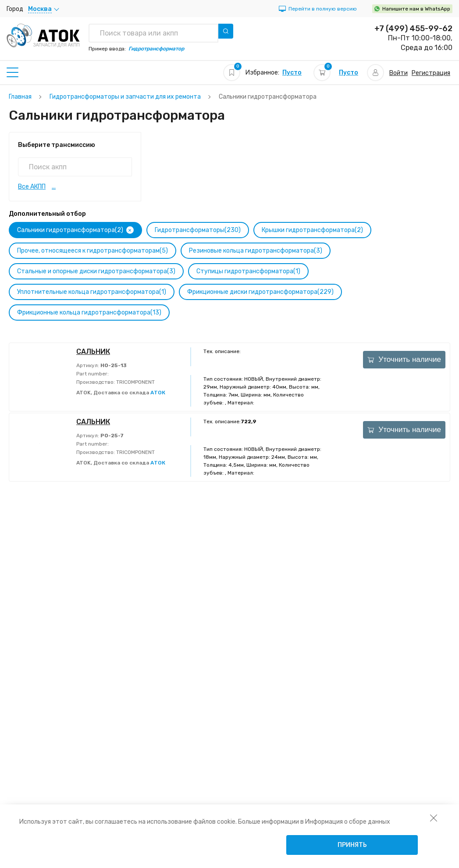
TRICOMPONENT (135, 382)
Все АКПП (32, 187)
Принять (352, 845)
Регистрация (431, 73)
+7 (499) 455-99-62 (413, 29)
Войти (399, 73)
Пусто (292, 73)
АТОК (158, 393)
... (54, 187)
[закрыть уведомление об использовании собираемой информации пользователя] (434, 818)
